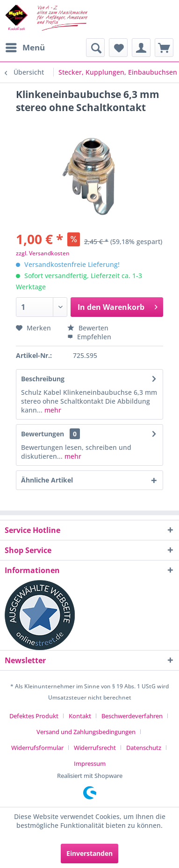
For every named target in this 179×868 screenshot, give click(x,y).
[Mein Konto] (141, 48)
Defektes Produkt (34, 716)
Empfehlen (89, 337)
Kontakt (80, 716)
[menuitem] (25, 48)
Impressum (90, 763)
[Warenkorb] (164, 48)
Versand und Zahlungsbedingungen (86, 732)
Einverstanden (89, 853)
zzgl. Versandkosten (43, 253)
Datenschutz (144, 748)
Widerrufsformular (37, 748)
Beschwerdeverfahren (132, 716)
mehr (52, 410)
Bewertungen (43, 434)
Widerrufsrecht (95, 748)
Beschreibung (43, 379)
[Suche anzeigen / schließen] (95, 48)
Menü (25, 46)
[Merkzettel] (118, 48)
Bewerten (88, 328)
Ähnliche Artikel (47, 480)
